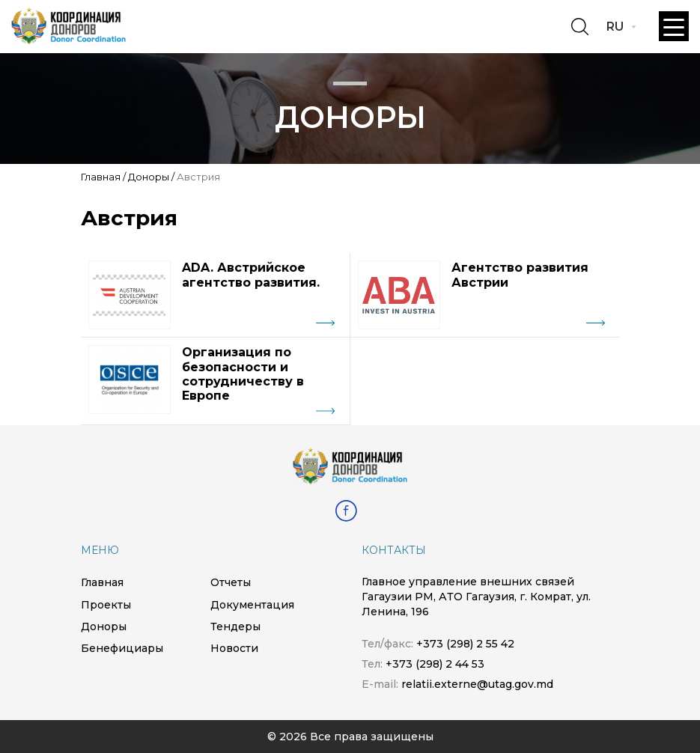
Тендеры (235, 627)
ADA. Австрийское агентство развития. (251, 275)
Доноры (149, 177)
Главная (101, 177)
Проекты (106, 605)
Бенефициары (122, 648)
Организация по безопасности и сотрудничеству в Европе (243, 374)
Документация (252, 605)
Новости (234, 648)
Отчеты (231, 582)
